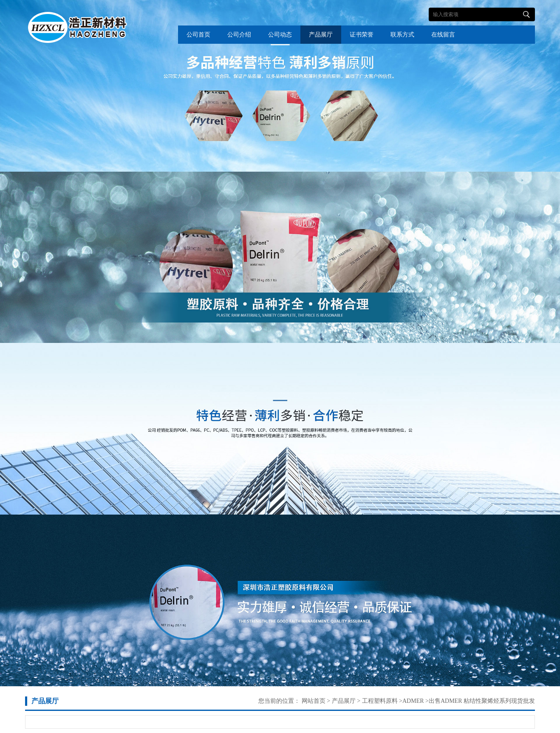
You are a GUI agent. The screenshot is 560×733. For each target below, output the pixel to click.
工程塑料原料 (379, 701)
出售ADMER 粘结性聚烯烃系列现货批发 (482, 701)
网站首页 (314, 701)
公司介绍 (239, 35)
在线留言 (443, 35)
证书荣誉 (362, 35)
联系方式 (402, 35)
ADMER (413, 701)
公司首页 (198, 35)
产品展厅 (321, 35)
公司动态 (280, 35)
